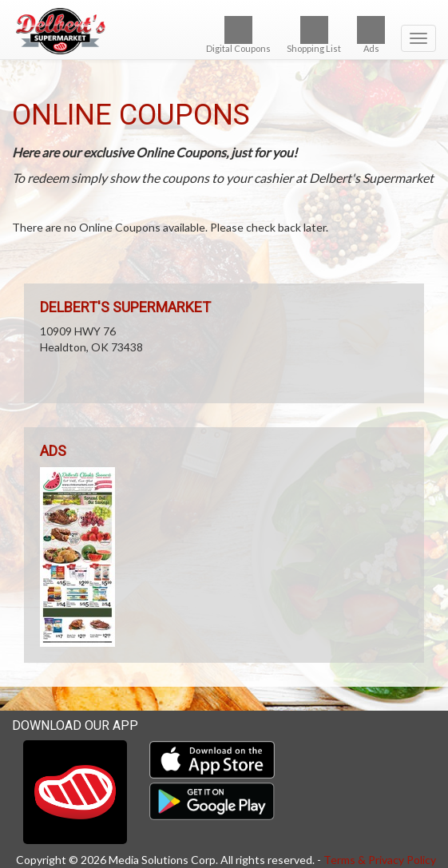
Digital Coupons (238, 35)
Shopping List (314, 35)
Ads (371, 35)
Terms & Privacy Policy (380, 860)
